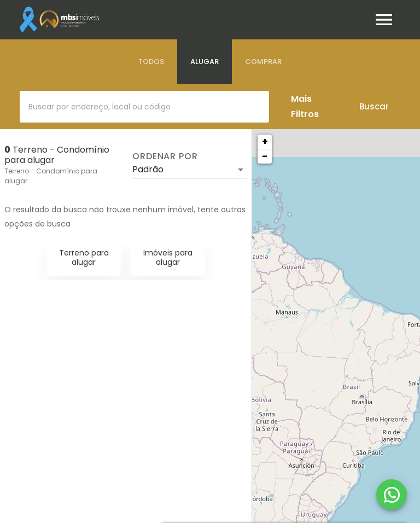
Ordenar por (165, 156)
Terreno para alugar (84, 257)
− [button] (265, 156)
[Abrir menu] (384, 20)
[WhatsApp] (392, 495)
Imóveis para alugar (168, 257)
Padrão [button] (148, 169)
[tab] (151, 62)
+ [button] (265, 141)
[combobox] (144, 107)
